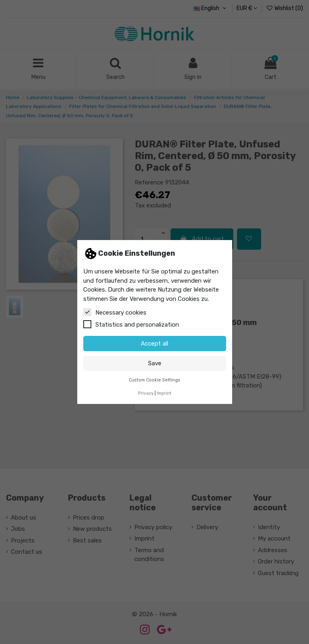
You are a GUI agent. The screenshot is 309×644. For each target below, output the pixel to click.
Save (155, 363)
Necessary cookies (115, 312)
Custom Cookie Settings (154, 380)
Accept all (154, 344)
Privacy (146, 393)
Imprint (164, 393)
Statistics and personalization (131, 324)
